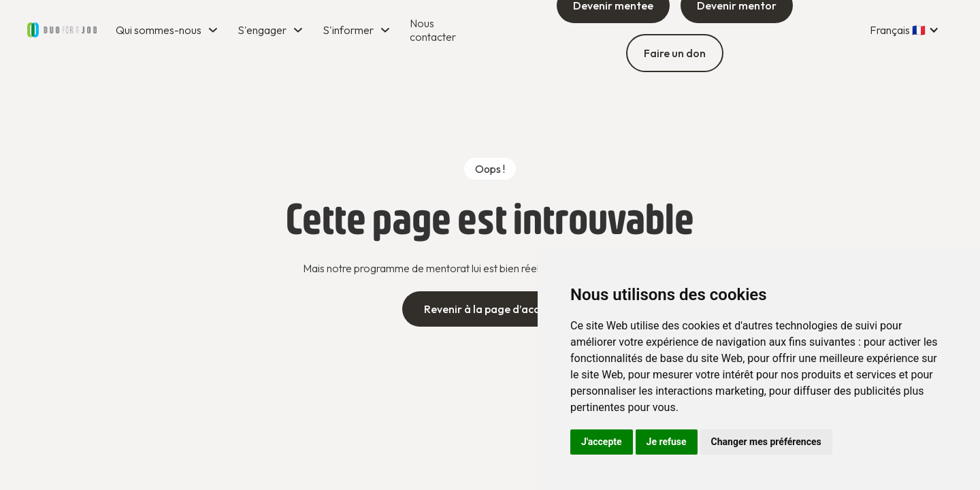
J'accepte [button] (602, 442)
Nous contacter (433, 30)
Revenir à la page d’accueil (490, 309)
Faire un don (675, 53)
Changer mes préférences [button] (766, 442)
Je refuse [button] (667, 442)
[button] (168, 30)
